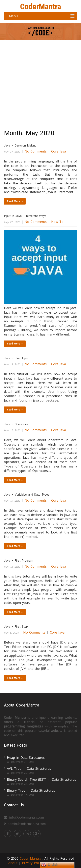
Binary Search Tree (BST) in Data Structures (41, 779)
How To (57, 222)
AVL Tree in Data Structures (29, 769)
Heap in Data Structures (26, 758)
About (13, 863)
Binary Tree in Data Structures (31, 790)
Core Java (59, 151)
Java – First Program (19, 561)
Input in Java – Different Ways (25, 216)
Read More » (15, 201)
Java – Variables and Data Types (27, 495)
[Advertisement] (40, 83)
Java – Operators (16, 424)
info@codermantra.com (27, 817)
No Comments (36, 151)
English (50, 865)
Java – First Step (16, 627)
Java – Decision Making (20, 146)
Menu (13, 16)
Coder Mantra (31, 858)
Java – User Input (16, 358)
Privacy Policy (33, 863)
